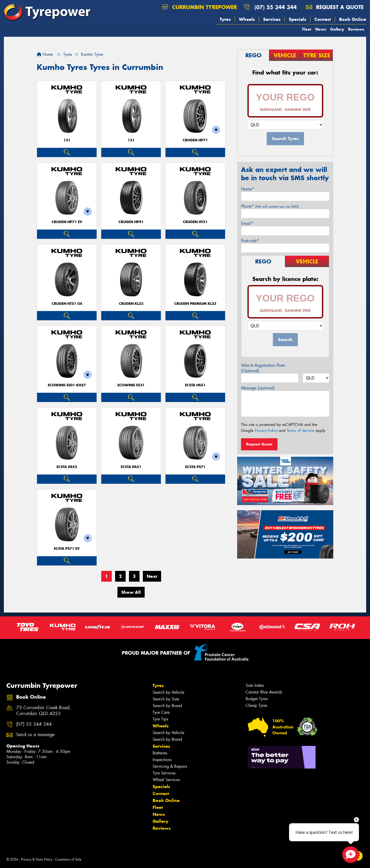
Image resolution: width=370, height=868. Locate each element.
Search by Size (166, 699)
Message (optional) (258, 388)
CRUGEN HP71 (195, 140)
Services (272, 19)
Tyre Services (164, 773)
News (321, 29)
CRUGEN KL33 (131, 304)
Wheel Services (166, 780)
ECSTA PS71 (195, 467)
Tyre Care (161, 712)
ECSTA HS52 (67, 467)
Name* (248, 189)
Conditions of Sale (68, 859)
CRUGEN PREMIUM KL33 (195, 304)
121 (67, 140)
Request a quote (335, 7)
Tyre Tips (160, 719)
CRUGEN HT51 (195, 222)
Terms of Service (300, 431)
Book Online (353, 19)
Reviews (356, 29)
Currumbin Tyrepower (200, 7)
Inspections (162, 760)
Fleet (307, 29)
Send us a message (35, 735)
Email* (247, 223)
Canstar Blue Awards (264, 692)
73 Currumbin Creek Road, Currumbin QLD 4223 (44, 711)
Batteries (160, 753)
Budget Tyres (257, 699)
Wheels (247, 19)
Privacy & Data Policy (37, 859)
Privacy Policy (266, 431)
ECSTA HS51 (195, 385)
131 (131, 140)
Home (45, 54)
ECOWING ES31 (131, 385)
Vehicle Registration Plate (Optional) (263, 368)
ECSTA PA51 (131, 467)
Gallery (337, 29)
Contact (323, 19)
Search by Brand (167, 706)
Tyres (225, 19)
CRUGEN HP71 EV (67, 222)
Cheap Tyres (256, 705)
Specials (298, 19)
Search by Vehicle (168, 692)
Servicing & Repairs (170, 766)
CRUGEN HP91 (131, 222)
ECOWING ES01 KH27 (67, 385)
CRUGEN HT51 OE (67, 304)
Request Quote (259, 444)
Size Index (255, 685)
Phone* (270, 206)
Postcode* (250, 241)
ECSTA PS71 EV (67, 549)
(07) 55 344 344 (276, 7)
